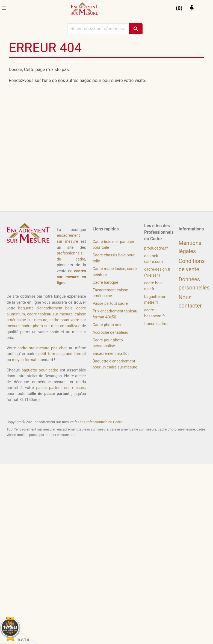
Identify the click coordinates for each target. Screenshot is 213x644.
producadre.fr (156, 248)
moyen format (24, 360)
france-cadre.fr (157, 324)
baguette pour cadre (40, 370)
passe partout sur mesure (61, 388)
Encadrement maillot (111, 354)
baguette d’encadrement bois (45, 308)
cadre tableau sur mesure (50, 314)
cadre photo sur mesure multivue (51, 326)
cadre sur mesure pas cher (42, 348)
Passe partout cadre (110, 304)
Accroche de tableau (110, 333)
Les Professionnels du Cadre (100, 422)
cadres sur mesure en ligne (71, 277)
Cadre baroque (105, 283)
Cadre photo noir (107, 325)
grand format (74, 354)
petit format (49, 354)
